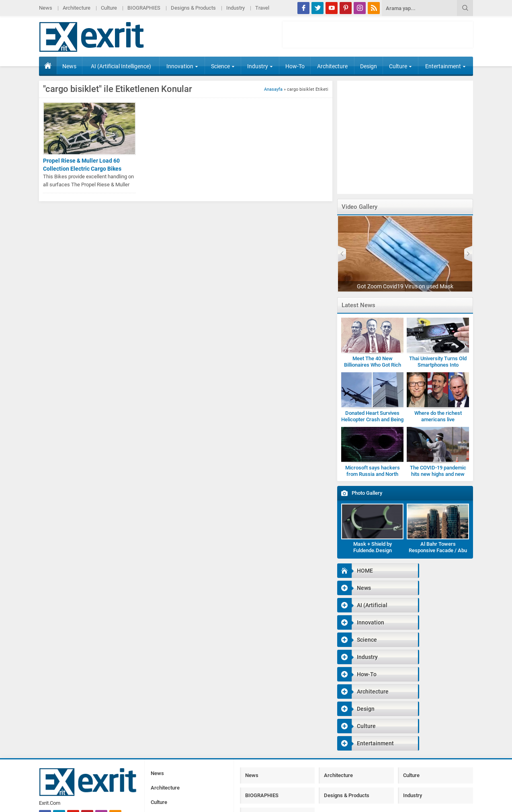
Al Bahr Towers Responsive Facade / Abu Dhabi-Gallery (438, 550)
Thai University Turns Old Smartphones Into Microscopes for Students (438, 365)
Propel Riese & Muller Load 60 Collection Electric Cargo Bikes (82, 165)
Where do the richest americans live (438, 416)
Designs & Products (193, 8)
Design (369, 66)
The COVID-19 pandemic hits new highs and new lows (438, 474)
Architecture (77, 8)
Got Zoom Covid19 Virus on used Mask (405, 286)
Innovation (182, 66)
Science (223, 66)
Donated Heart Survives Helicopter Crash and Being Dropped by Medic (372, 419)
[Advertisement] (378, 35)
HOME (48, 65)
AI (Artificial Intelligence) (121, 66)
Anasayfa (273, 89)
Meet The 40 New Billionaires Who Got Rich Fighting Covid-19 (373, 365)
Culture (109, 8)
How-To (295, 66)
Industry (236, 8)
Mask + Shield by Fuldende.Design (373, 547)
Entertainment (445, 66)
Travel (262, 8)
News (46, 8)
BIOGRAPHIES (144, 8)
